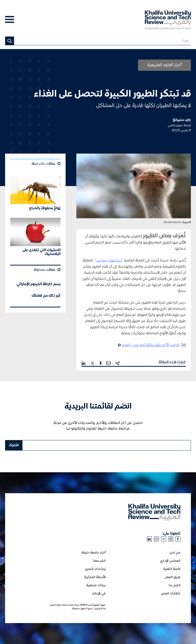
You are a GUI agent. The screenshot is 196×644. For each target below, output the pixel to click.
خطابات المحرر (171, 594)
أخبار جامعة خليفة (94, 553)
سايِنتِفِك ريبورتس (109, 260)
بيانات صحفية (96, 585)
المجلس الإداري (170, 561)
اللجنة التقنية (172, 569)
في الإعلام (99, 594)
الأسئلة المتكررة (95, 577)
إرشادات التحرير (95, 569)
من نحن (175, 553)
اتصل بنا (175, 585)
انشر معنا (99, 561)
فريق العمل (173, 577)
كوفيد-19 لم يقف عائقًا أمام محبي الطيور (150, 345)
